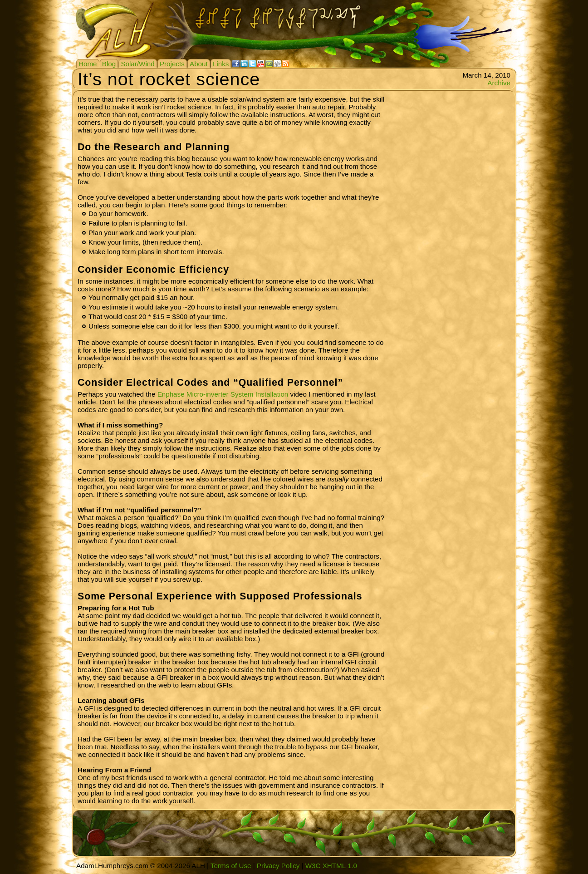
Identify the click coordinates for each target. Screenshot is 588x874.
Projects (172, 64)
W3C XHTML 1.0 (331, 866)
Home (88, 64)
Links (221, 64)
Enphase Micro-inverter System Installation (223, 394)
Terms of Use (231, 866)
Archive (499, 83)
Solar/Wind (137, 64)
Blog (109, 64)
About (199, 64)
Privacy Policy (278, 866)
